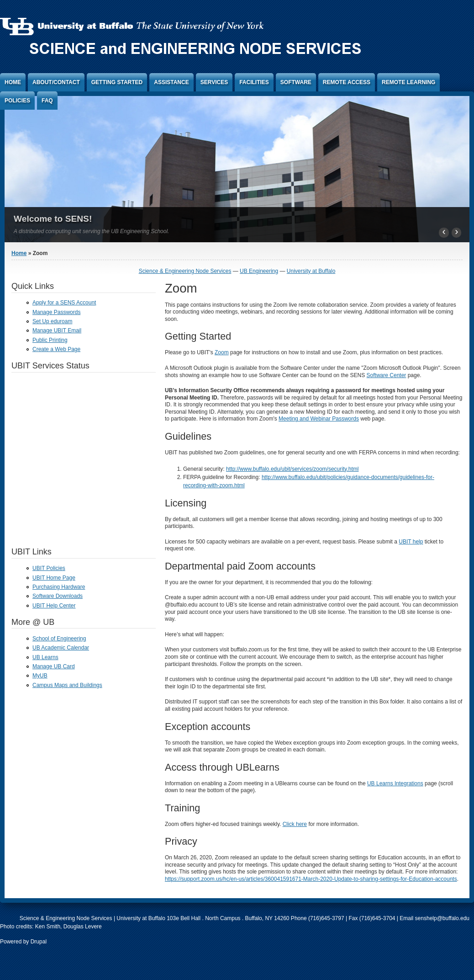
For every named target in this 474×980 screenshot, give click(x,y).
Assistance (171, 82)
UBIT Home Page (54, 578)
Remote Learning (408, 82)
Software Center (387, 375)
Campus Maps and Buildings (67, 685)
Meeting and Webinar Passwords (319, 419)
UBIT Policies (49, 568)
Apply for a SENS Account (64, 303)
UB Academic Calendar (61, 648)
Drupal (39, 942)
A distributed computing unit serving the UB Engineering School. (91, 231)
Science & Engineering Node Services (185, 271)
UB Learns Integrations (395, 783)
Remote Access (347, 82)
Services (214, 82)
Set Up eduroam (52, 321)
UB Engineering (259, 271)
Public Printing (50, 340)
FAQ (47, 101)
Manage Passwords (56, 312)
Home (13, 82)
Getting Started (117, 82)
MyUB (40, 676)
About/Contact (56, 82)
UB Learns (45, 657)
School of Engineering (59, 639)
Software (296, 82)
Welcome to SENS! (53, 219)
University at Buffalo (311, 271)
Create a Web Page (56, 349)
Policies (17, 101)
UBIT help (411, 542)
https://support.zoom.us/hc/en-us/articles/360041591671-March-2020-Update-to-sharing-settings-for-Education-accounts (311, 879)
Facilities (254, 82)
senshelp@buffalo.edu (442, 918)
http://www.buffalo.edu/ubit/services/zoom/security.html (292, 469)
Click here (295, 824)
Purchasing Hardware (59, 587)
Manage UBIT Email (57, 330)
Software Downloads (58, 596)
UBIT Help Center (54, 606)
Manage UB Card (54, 666)
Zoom (222, 352)
